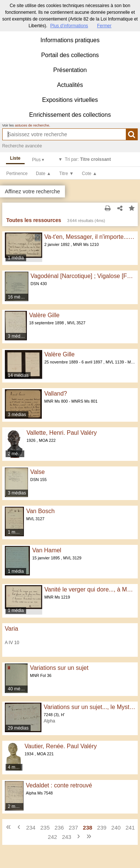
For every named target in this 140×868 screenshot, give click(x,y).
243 (67, 837)
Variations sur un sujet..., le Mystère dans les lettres (89, 707)
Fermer (104, 26)
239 (102, 828)
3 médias (17, 336)
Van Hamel (47, 550)
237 (73, 828)
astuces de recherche (32, 125)
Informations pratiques (70, 40)
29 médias (18, 728)
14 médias (18, 375)
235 (45, 828)
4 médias (15, 767)
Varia (12, 629)
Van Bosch (40, 511)
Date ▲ (43, 174)
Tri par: (88, 159)
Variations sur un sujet (59, 668)
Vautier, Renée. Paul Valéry (61, 746)
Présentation (70, 70)
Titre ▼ (67, 174)
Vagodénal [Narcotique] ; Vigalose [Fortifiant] (83, 276)
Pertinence (17, 174)
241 (130, 828)
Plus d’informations (69, 26)
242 (52, 837)
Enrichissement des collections (70, 115)
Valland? (55, 394)
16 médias (18, 297)
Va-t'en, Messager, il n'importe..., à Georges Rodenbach (90, 237)
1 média (16, 258)
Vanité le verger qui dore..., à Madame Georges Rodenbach (90, 589)
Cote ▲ (89, 174)
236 (59, 828)
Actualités (70, 85)
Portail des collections (70, 55)
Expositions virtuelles (70, 100)
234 (31, 828)
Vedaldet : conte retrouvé (59, 785)
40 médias (18, 689)
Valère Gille (44, 315)
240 (116, 828)
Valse (38, 472)
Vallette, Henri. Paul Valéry (62, 433)
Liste (15, 158)
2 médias (16, 454)
